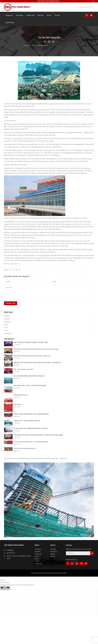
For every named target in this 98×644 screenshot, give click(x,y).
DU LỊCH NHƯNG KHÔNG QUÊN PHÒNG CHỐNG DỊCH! (29, 376)
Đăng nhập (54, 552)
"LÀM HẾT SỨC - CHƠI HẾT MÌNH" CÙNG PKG (27, 421)
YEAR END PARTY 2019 (21, 395)
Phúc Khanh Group (49, 573)
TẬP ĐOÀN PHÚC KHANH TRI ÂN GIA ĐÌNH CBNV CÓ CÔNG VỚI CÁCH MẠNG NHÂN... (39, 435)
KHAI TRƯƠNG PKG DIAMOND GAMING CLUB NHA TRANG (31, 342)
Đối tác (41, 15)
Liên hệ (53, 556)
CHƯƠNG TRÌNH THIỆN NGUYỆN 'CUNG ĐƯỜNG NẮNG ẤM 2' (31, 414)
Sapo (65, 573)
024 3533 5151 (11, 553)
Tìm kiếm (53, 549)
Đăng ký (53, 554)
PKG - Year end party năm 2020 (23, 369)
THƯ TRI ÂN (17, 405)
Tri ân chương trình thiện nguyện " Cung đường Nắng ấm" (31, 442)
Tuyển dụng (10, 23)
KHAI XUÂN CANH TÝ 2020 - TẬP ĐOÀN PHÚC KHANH (30, 386)
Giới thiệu (20, 15)
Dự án (49, 15)
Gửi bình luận (11, 303)
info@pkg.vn (10, 550)
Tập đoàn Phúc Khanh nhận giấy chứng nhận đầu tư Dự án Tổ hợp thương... (37, 349)
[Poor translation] (7, 588)
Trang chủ (9, 15)
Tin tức (57, 15)
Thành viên (31, 15)
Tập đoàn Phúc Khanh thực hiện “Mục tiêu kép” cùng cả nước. (32, 356)
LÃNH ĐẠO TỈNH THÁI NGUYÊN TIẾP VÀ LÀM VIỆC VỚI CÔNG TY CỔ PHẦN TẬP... (38, 363)
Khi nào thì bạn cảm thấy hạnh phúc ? (25, 448)
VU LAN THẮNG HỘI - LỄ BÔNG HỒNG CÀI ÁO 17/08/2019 (31, 428)
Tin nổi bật (9, 339)
